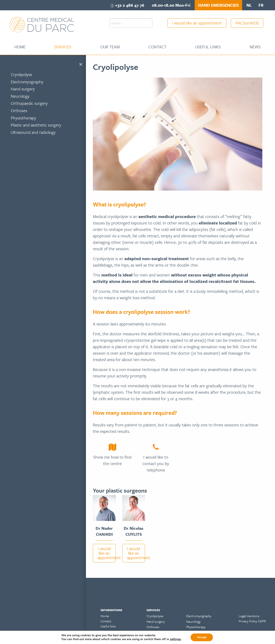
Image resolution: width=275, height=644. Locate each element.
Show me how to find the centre (112, 460)
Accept (202, 637)
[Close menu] (81, 64)
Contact (157, 47)
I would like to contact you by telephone (156, 463)
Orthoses (19, 111)
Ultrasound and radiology (33, 132)
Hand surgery (23, 89)
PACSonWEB (247, 23)
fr (261, 5)
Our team (110, 47)
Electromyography (27, 82)
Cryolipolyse (21, 74)
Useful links (208, 47)
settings (175, 639)
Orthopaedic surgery (29, 103)
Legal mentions (249, 616)
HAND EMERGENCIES (218, 5)
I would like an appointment (197, 23)
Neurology (20, 96)
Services (63, 47)
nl (249, 5)
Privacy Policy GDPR (252, 621)
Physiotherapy (23, 118)
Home (20, 47)
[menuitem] (20, 47)
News (255, 47)
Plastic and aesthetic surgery (36, 125)
